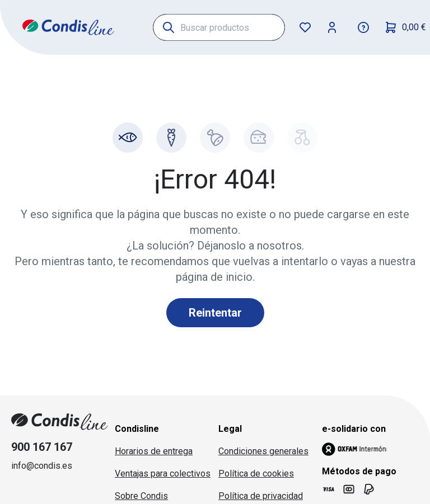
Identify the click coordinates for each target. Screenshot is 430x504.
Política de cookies (256, 474)
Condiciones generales (263, 451)
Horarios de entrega (154, 451)
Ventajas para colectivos (163, 474)
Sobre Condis (141, 496)
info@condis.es (42, 466)
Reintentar (215, 313)
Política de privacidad (261, 496)
